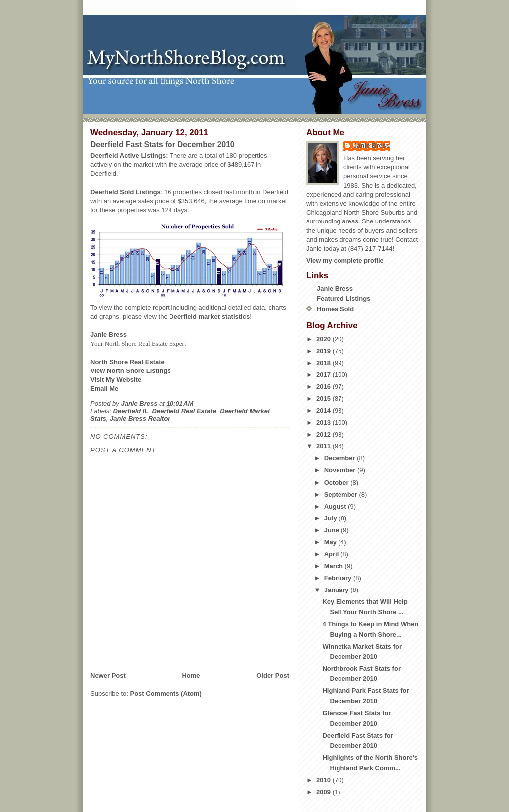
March (335, 566)
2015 (324, 399)
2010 (324, 780)
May (331, 542)
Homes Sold (335, 309)
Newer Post (108, 676)
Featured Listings (343, 299)
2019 (324, 351)
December (340, 458)
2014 (324, 410)
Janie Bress (372, 145)
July (332, 518)
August (336, 506)
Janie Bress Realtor (140, 418)
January (337, 590)
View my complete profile (345, 260)
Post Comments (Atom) (166, 694)
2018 (324, 363)
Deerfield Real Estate (184, 411)
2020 (324, 339)
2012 (324, 434)
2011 (324, 446)
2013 (324, 422)
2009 (324, 792)
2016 (324, 387)
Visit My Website (116, 380)
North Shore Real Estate (127, 362)
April (332, 554)
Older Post (273, 676)
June (333, 530)
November (341, 470)
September (342, 494)
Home (191, 676)
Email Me (104, 389)
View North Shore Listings (131, 371)
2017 (324, 375)
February (339, 578)
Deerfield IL (131, 411)
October (337, 482)
